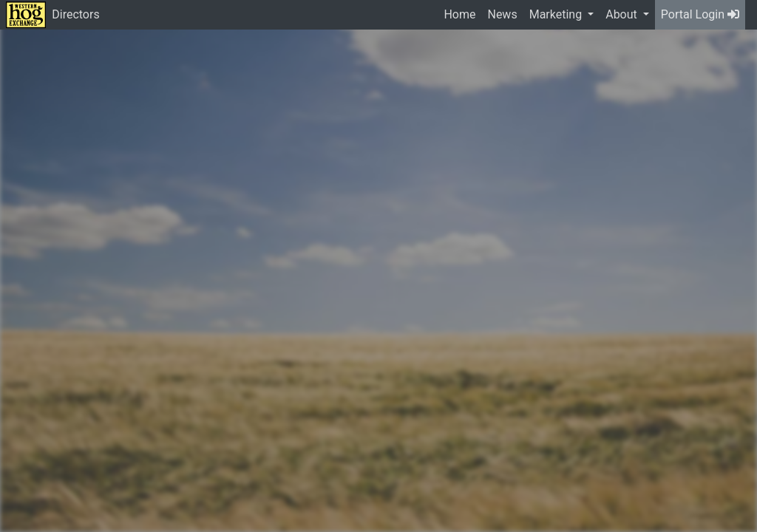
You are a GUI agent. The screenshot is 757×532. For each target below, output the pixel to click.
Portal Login (700, 14)
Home (459, 14)
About (623, 14)
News (502, 14)
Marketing (557, 14)
